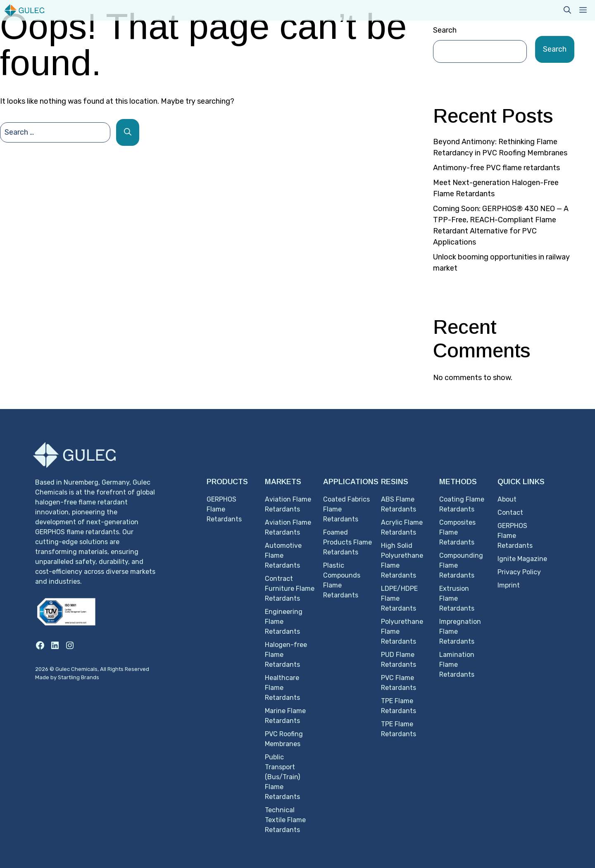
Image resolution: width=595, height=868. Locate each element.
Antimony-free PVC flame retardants (496, 168)
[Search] (128, 132)
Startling (69, 677)
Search (445, 30)
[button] (567, 10)
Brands (90, 677)
